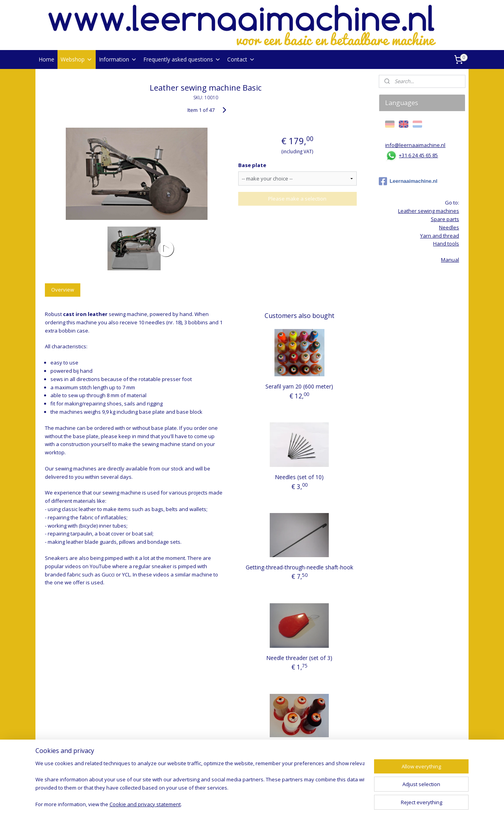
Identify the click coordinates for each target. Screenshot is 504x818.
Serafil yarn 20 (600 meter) (299, 386)
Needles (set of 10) (299, 477)
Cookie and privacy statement (145, 804)
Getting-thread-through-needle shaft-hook (299, 567)
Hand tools (446, 244)
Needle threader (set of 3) (299, 658)
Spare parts (445, 219)
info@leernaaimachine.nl (415, 145)
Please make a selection (297, 199)
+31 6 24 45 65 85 (418, 155)
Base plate (252, 165)
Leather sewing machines (429, 211)
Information (118, 59)
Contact (241, 59)
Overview (63, 290)
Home (46, 59)
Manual (450, 260)
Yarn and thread (440, 236)
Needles (449, 227)
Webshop (77, 59)
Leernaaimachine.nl (408, 181)
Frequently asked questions (182, 59)
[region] (200, 785)
